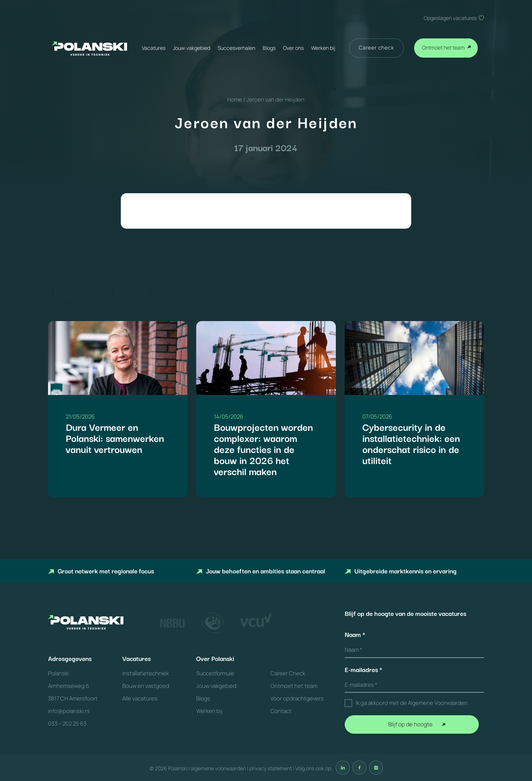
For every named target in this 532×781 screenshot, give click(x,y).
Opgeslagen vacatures (450, 18)
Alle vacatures (140, 698)
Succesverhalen (236, 48)
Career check (376, 47)
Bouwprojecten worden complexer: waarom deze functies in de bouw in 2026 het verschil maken (263, 449)
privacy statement (271, 768)
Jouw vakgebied (192, 48)
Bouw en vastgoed (146, 686)
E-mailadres (364, 669)
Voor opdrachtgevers (297, 698)
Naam (355, 634)
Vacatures (154, 48)
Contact (281, 711)
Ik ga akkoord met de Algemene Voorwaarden (412, 703)
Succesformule (215, 673)
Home (235, 100)
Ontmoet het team (443, 47)
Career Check (288, 673)
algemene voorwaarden (218, 768)
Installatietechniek (146, 673)
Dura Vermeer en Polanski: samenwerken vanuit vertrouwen (115, 438)
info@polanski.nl (69, 711)
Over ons (293, 48)
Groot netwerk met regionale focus (101, 571)
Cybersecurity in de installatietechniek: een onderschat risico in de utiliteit (411, 443)
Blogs (269, 48)
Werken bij (323, 48)
